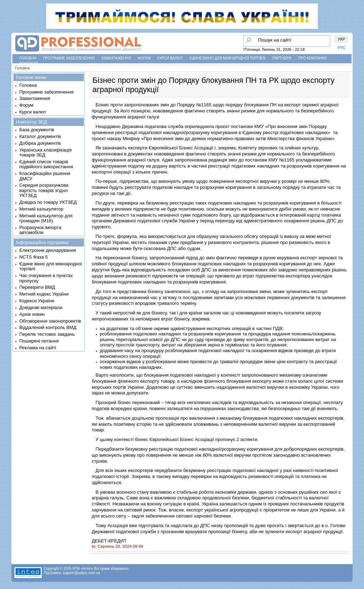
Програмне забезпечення (69, 58)
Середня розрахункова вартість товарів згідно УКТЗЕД (44, 190)
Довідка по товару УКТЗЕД (48, 202)
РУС (342, 48)
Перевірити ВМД (37, 287)
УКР (341, 39)
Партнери (282, 58)
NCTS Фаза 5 (33, 257)
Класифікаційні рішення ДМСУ (45, 176)
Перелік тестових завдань (47, 334)
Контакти (29, 63)
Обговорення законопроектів (50, 321)
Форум (144, 58)
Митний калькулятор (41, 209)
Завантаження (116, 58)
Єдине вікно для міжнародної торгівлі (227, 58)
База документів (37, 130)
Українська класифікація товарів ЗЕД (45, 152)
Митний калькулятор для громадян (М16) (46, 218)
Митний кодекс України (44, 294)
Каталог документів (40, 136)
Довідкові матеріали (41, 307)
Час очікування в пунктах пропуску (46, 278)
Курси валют (170, 58)
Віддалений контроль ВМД (48, 327)
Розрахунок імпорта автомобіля (40, 230)
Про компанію (312, 58)
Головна (28, 58)
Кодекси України (37, 301)
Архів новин (32, 314)
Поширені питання (39, 341)
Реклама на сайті (38, 348)
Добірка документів (40, 143)
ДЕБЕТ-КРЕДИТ (109, 541)
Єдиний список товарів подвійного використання (46, 164)
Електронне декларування (47, 250)
